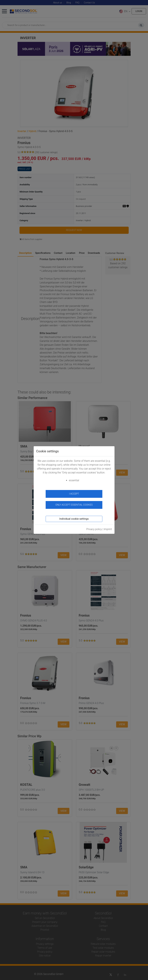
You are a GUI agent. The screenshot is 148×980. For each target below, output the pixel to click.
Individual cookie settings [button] (74, 519)
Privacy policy (94, 529)
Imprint (108, 529)
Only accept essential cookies (74, 505)
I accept (74, 494)
